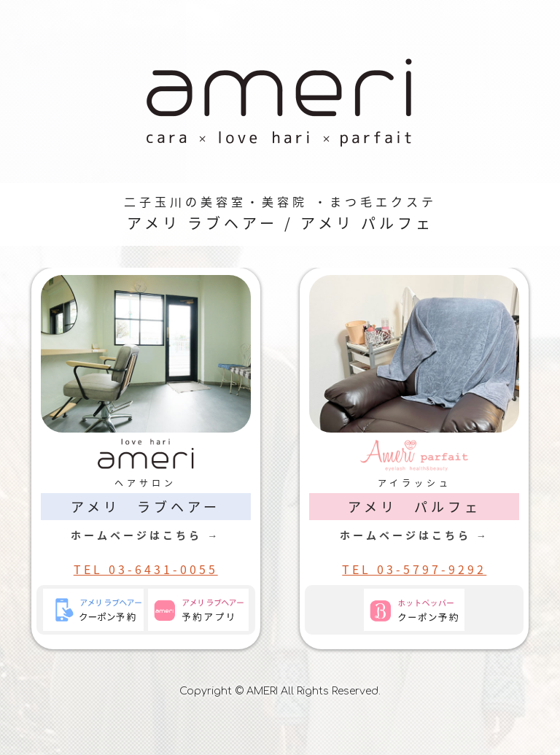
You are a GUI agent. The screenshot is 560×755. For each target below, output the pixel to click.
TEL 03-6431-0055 (146, 569)
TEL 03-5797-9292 (414, 569)
